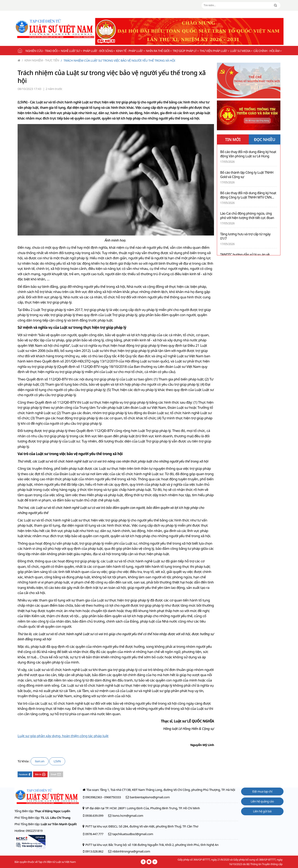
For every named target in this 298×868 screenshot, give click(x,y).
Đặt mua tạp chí (262, 791)
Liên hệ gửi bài (262, 811)
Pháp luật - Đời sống (99, 51)
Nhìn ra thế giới (159, 51)
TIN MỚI (233, 140)
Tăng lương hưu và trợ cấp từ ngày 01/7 (245, 236)
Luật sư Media (241, 51)
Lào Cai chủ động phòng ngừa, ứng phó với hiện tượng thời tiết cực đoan (247, 216)
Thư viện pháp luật (214, 51)
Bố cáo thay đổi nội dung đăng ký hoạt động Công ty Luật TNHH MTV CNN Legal (248, 195)
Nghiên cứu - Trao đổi (43, 51)
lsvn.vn (40, 761)
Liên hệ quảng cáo (262, 801)
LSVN (57, 761)
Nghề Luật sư (71, 51)
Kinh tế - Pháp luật (130, 51)
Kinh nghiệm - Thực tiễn (41, 60)
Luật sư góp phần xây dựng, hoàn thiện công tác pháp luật (63, 736)
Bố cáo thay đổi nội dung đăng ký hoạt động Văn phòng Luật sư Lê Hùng (248, 154)
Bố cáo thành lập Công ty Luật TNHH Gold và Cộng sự (247, 175)
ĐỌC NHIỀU (265, 140)
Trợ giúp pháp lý (186, 51)
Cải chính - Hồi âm (268, 51)
